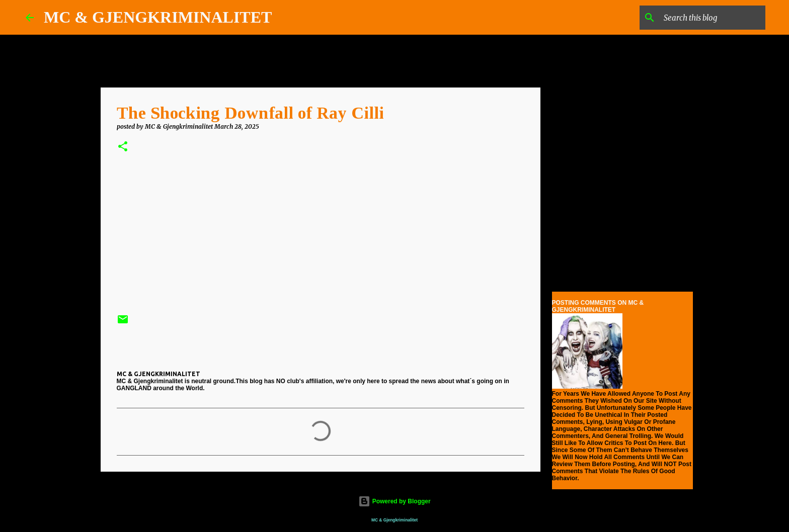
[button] (123, 147)
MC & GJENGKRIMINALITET (158, 17)
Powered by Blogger (394, 501)
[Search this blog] (713, 18)
